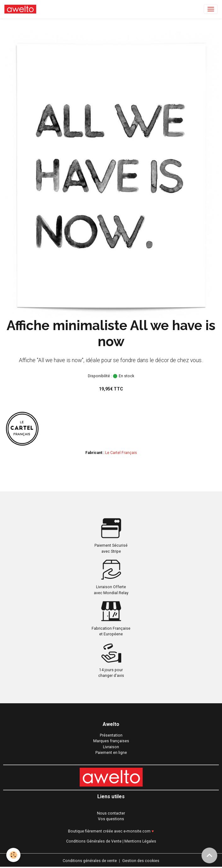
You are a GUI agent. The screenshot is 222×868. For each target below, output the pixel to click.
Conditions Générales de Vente (94, 841)
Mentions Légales (140, 841)
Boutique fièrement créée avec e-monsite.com (109, 831)
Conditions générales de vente (90, 861)
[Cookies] (13, 855)
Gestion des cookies (141, 861)
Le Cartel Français (121, 453)
